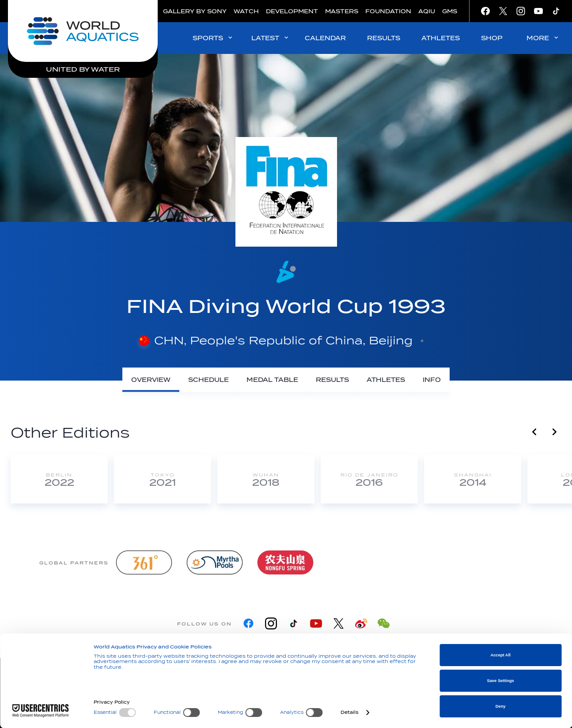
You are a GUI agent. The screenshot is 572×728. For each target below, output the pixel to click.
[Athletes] (386, 380)
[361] (144, 562)
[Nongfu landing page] (285, 562)
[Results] (332, 380)
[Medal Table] (272, 380)
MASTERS (342, 11)
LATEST (271, 38)
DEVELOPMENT (292, 11)
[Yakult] (497, 562)
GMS (450, 11)
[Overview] (151, 380)
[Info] (432, 380)
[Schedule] (208, 380)
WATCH (246, 11)
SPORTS (213, 38)
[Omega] (356, 562)
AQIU (427, 11)
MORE (543, 38)
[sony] (427, 562)
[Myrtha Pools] (215, 562)
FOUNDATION (388, 11)
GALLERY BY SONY (195, 11)
